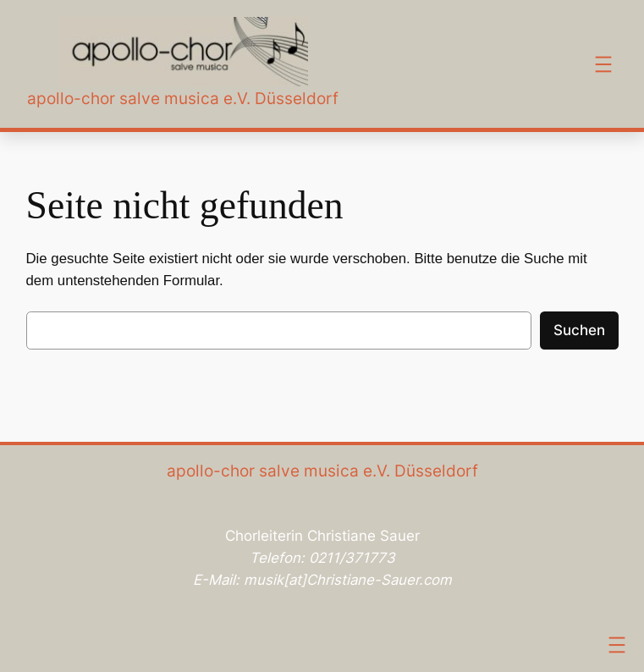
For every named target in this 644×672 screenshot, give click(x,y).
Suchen (579, 330)
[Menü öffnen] (603, 64)
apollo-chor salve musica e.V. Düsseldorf (183, 98)
